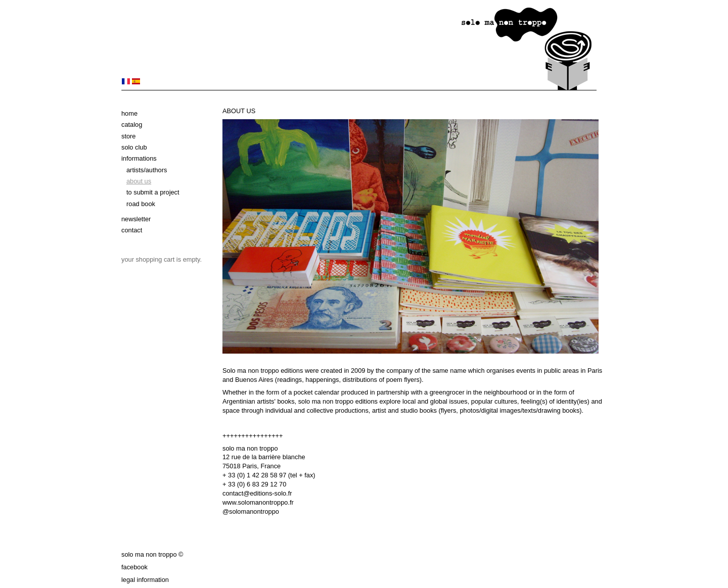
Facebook (134, 567)
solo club (134, 147)
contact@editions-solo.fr (257, 493)
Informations (139, 158)
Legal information (145, 580)
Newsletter (136, 219)
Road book (141, 204)
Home (129, 113)
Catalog (132, 125)
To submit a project (153, 192)
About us (139, 181)
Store (128, 136)
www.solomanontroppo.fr (258, 502)
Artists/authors (147, 170)
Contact (132, 230)
